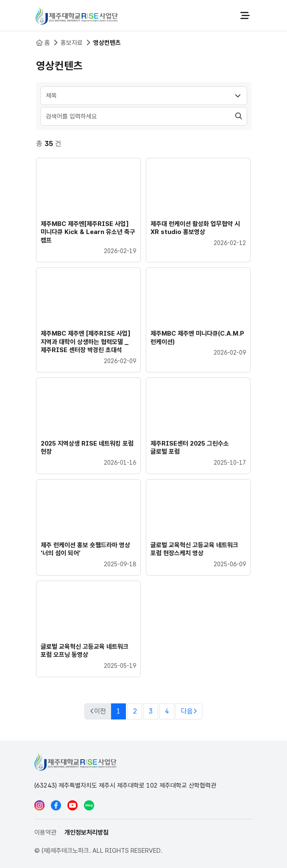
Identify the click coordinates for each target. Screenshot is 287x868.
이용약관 (45, 832)
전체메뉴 (245, 16)
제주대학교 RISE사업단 (77, 16)
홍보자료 (72, 43)
